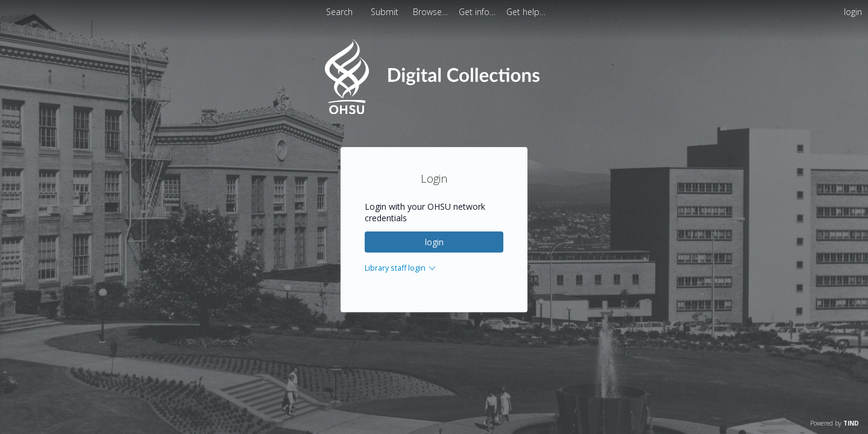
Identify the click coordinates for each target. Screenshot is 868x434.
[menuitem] (432, 12)
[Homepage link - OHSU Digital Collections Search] (434, 111)
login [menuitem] (853, 12)
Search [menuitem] (339, 12)
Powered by (835, 423)
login (434, 242)
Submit (386, 12)
